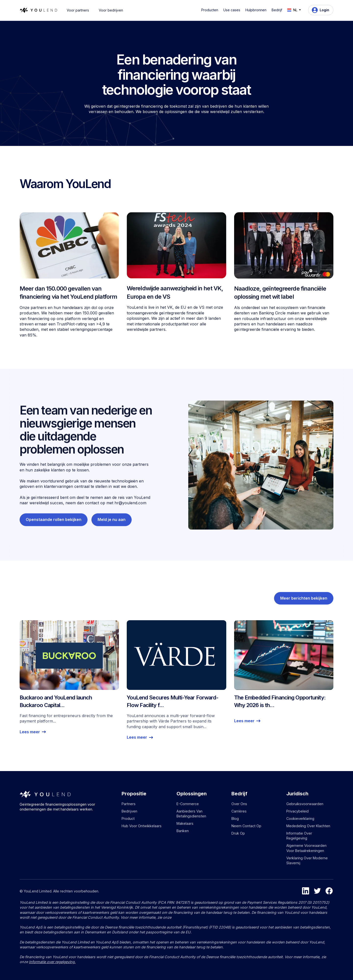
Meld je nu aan (112, 541)
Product (128, 819)
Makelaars (185, 823)
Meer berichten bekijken (304, 602)
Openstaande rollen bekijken (54, 541)
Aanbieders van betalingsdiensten (191, 814)
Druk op (238, 833)
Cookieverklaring (300, 819)
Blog (235, 819)
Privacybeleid (297, 811)
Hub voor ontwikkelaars (142, 826)
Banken (183, 831)
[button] (211, 10)
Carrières (239, 811)
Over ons (239, 804)
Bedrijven (129, 811)
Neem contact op (246, 826)
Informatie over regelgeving (299, 836)
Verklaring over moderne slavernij (307, 860)
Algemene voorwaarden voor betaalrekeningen (306, 848)
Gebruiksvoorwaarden (305, 804)
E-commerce (188, 804)
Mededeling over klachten (308, 826)
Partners (129, 804)
